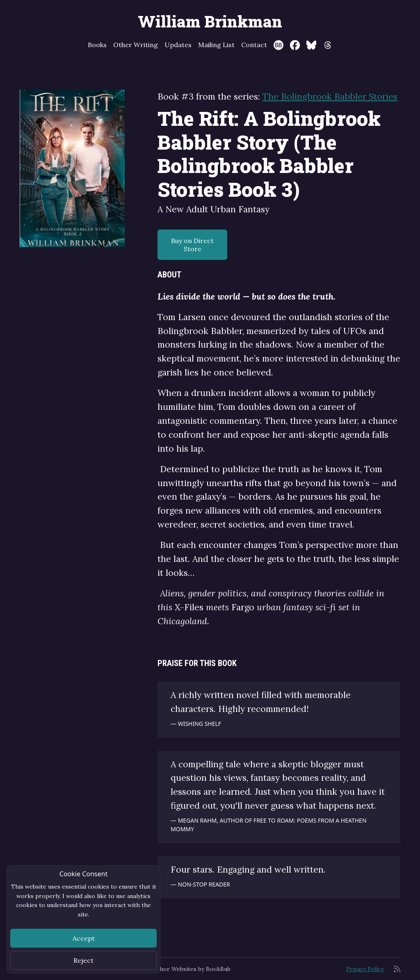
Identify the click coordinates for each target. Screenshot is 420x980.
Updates (178, 45)
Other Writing (136, 45)
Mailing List (216, 45)
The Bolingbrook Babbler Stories (330, 97)
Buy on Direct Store (192, 245)
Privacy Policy (365, 969)
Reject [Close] (83, 960)
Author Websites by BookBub (190, 969)
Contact (254, 45)
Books (97, 45)
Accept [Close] (84, 938)
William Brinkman (210, 21)
